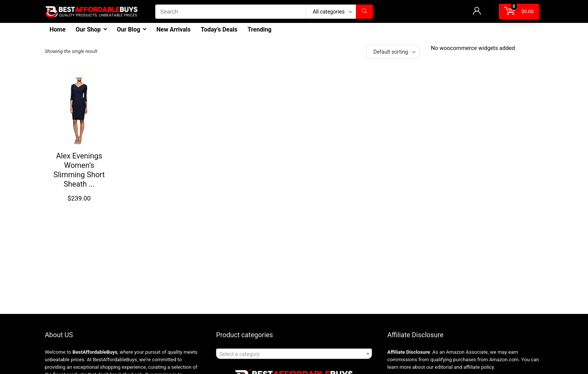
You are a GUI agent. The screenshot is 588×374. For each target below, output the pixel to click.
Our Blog (129, 29)
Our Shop (88, 29)
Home (58, 29)
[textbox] (294, 354)
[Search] (364, 12)
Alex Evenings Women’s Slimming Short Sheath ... (79, 170)
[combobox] (294, 354)
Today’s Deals (219, 29)
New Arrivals (173, 29)
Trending (259, 29)
